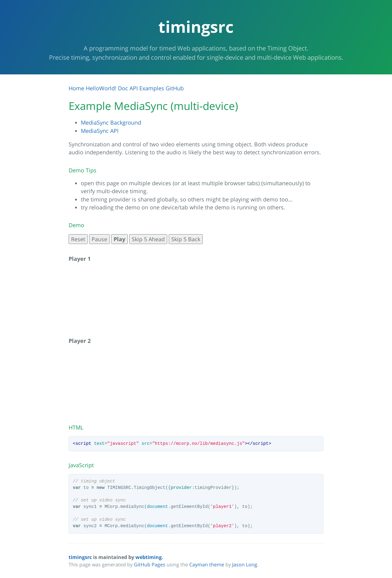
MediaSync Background (111, 122)
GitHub (175, 88)
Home (76, 88)
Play (119, 239)
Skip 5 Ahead (148, 239)
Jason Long (245, 565)
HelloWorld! (101, 88)
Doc (123, 88)
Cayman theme (207, 565)
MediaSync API (100, 131)
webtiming (149, 557)
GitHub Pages (150, 565)
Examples (152, 88)
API (134, 88)
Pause (99, 239)
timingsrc (80, 557)
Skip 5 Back (186, 239)
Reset (78, 239)
